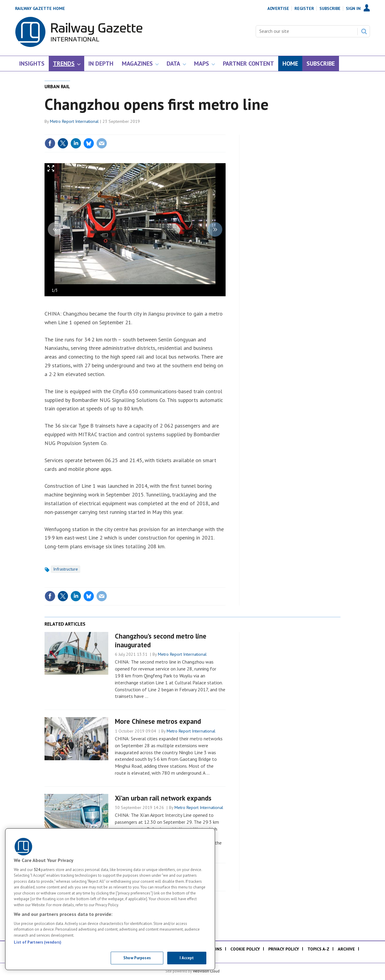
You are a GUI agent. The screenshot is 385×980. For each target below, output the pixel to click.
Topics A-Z (318, 949)
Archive (346, 949)
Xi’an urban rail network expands (163, 798)
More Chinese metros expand (158, 721)
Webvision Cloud (206, 971)
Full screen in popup (51, 170)
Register (304, 8)
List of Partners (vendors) (38, 942)
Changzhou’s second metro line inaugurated (161, 640)
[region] (110, 899)
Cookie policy (245, 949)
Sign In (353, 8)
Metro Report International (74, 121)
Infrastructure (66, 569)
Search (364, 31)
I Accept (187, 958)
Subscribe (330, 8)
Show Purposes (137, 958)
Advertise (278, 8)
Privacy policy (284, 949)
